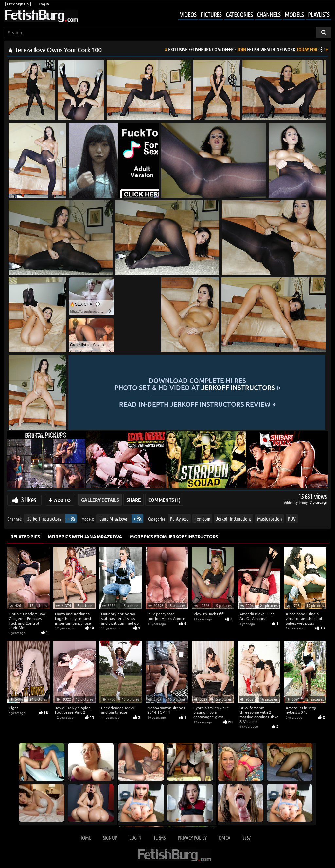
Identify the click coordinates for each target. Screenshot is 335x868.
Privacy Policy (192, 837)
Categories (239, 14)
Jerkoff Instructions (234, 518)
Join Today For (246, 49)
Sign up (110, 837)
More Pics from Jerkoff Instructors (174, 536)
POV (292, 518)
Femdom (202, 518)
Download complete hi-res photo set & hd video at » (197, 384)
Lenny (303, 502)
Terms (159, 837)
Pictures (211, 14)
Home (85, 837)
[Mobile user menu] (250, 15)
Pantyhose (179, 518)
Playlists (319, 14)
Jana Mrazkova (113, 518)
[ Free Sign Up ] (18, 4)
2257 (247, 837)
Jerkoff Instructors (44, 518)
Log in (44, 4)
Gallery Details (100, 500)
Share (133, 500)
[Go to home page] (41, 16)
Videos (188, 14)
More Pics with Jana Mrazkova (85, 536)
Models (294, 14)
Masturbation (270, 518)
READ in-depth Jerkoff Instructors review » (197, 403)
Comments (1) (164, 500)
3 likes (28, 499)
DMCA (224, 837)
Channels (269, 14)
